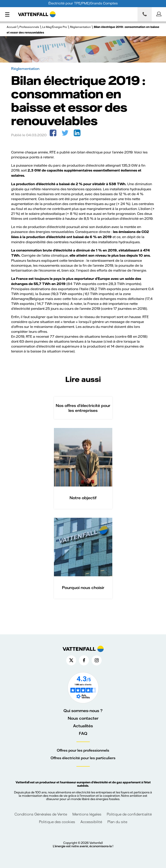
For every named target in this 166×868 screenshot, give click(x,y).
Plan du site (117, 822)
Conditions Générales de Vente (41, 814)
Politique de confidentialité (129, 814)
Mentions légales (87, 814)
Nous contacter (83, 718)
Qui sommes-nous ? (83, 711)
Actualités (83, 726)
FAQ (83, 733)
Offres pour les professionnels (83, 750)
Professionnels (29, 27)
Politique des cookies (57, 822)
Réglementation (80, 27)
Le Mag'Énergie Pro (55, 27)
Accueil (12, 27)
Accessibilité (91, 822)
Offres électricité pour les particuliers (83, 758)
